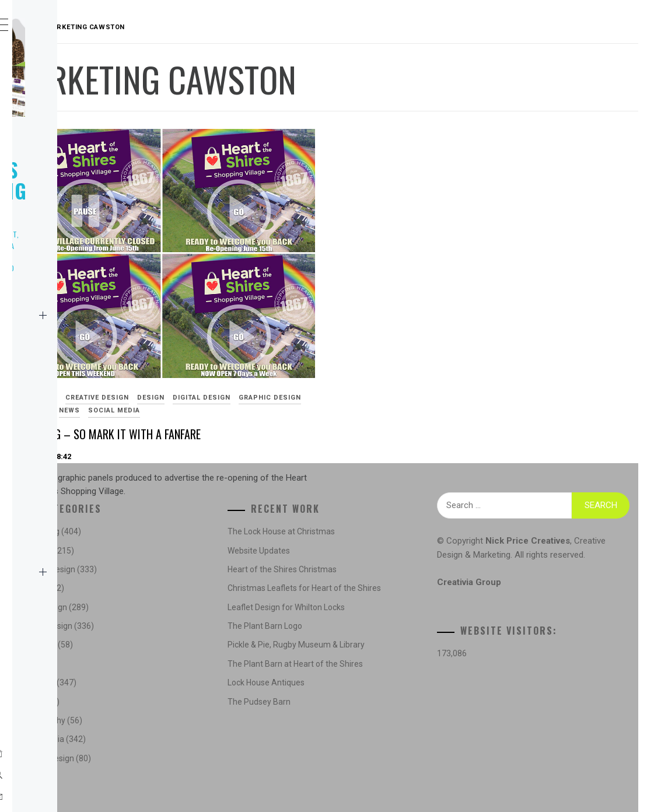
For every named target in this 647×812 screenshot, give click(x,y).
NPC (52, 546)
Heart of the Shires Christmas (399, 569)
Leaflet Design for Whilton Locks (403, 620)
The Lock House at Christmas (398, 531)
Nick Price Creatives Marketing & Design (94, 169)
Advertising (208, 326)
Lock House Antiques (383, 722)
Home (106, 315)
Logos (57, 392)
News (55, 341)
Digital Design (213, 339)
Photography (74, 495)
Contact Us (106, 572)
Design (326, 326)
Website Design (77, 418)
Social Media (72, 520)
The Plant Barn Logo (382, 639)
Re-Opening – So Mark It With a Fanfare (280, 376)
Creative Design (272, 326)
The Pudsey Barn (376, 741)
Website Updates (375, 551)
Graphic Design (281, 339)
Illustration (73, 443)
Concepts (210, 551)
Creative (62, 366)
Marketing (67, 469)
